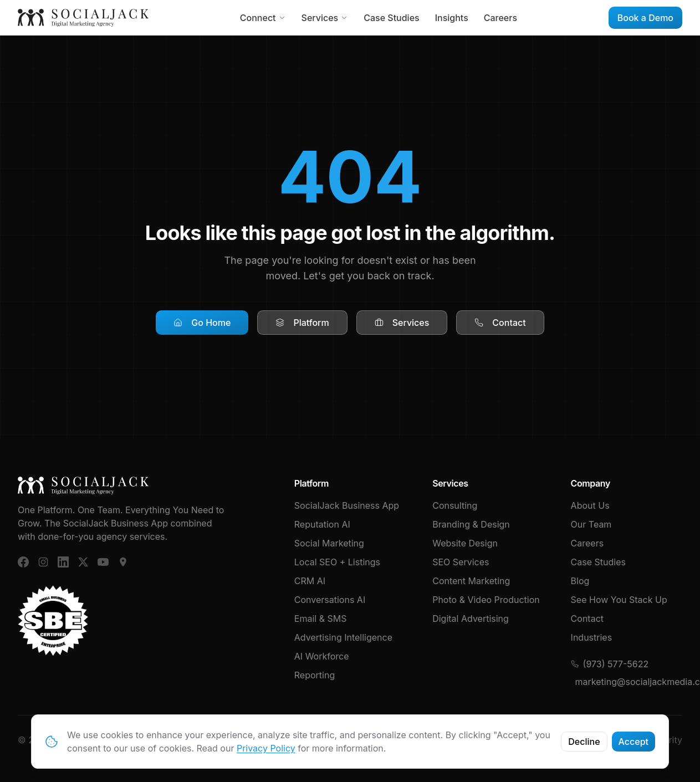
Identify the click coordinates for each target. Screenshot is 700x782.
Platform (302, 323)
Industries (592, 637)
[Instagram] (43, 562)
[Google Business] (123, 562)
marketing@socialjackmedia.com (629, 682)
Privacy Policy (266, 748)
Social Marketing (329, 543)
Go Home (202, 323)
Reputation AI (322, 524)
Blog (580, 581)
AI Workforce (322, 656)
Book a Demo (645, 18)
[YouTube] (103, 562)
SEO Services (461, 562)
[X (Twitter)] (83, 562)
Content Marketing (471, 581)
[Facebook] (23, 562)
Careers (500, 18)
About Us (590, 505)
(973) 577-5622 (610, 664)
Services (325, 18)
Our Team (591, 524)
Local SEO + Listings (337, 562)
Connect (263, 18)
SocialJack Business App (347, 505)
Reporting (315, 675)
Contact (500, 323)
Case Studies (391, 18)
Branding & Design (471, 524)
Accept (633, 742)
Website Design (465, 543)
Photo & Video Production (486, 600)
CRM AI (310, 581)
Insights (452, 18)
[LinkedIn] (63, 562)
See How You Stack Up (619, 600)
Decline (584, 742)
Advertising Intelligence (343, 637)
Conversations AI (330, 600)
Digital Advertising (471, 619)
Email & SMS (321, 619)
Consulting (455, 505)
